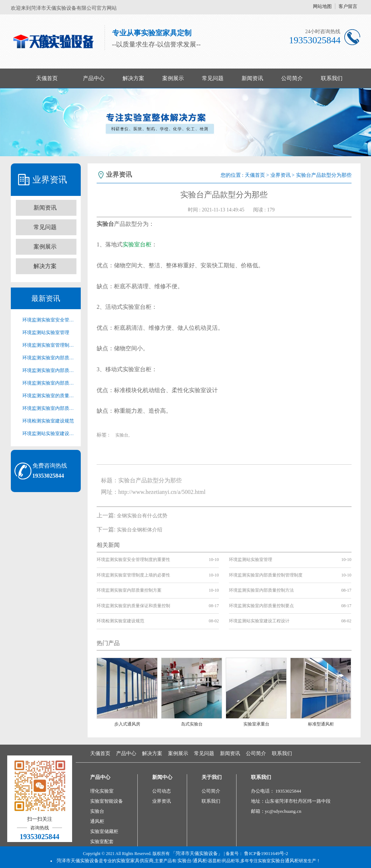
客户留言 (348, 6)
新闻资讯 (252, 78)
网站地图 (322, 6)
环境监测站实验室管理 (46, 332)
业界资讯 (281, 175)
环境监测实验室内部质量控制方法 (49, 383)
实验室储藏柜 (104, 831)
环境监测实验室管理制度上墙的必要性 (49, 345)
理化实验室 (102, 791)
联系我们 (332, 78)
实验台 (97, 811)
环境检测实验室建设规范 (48, 421)
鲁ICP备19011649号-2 (266, 853)
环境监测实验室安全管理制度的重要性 (49, 320)
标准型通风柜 (321, 724)
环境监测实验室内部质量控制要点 (49, 408)
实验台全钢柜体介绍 (140, 530)
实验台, (122, 435)
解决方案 (133, 78)
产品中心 (94, 78)
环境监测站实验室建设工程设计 (49, 433)
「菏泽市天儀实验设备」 (197, 853)
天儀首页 (47, 78)
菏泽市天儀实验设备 (78, 861)
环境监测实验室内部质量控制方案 (49, 370)
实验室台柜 (137, 244)
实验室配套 (102, 841)
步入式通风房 (127, 724)
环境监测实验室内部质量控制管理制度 (49, 358)
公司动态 (162, 791)
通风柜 (97, 821)
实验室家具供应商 (135, 861)
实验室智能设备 (107, 801)
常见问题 (213, 78)
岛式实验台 (192, 724)
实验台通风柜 (285, 861)
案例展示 (173, 78)
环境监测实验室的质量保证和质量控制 (49, 396)
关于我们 (212, 777)
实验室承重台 (256, 724)
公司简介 (292, 78)
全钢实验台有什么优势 (142, 516)
